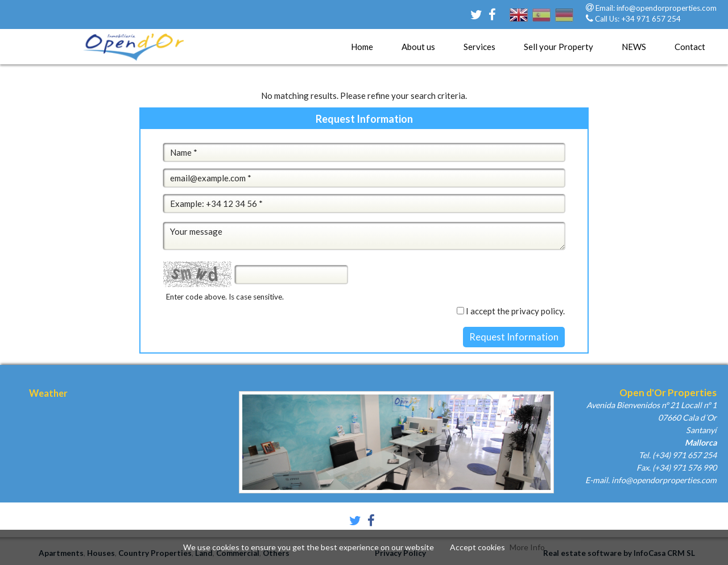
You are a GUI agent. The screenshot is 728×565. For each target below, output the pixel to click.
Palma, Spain (105, 448)
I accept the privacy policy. (515, 311)
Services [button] (479, 47)
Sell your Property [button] (559, 47)
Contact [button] (690, 47)
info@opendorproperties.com (667, 8)
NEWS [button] (634, 47)
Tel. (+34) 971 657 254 (678, 455)
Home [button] (362, 47)
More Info (527, 547)
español (541, 22)
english (519, 22)
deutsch (564, 22)
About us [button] (418, 47)
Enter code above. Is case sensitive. (225, 297)
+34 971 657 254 (651, 19)
